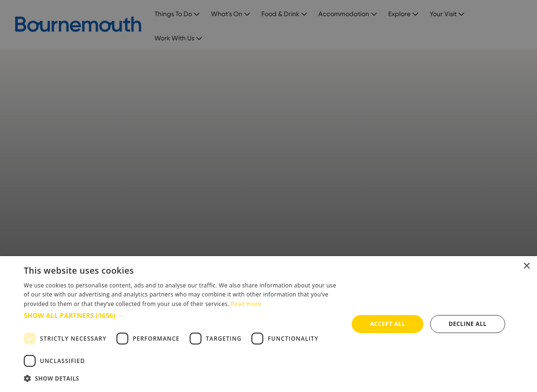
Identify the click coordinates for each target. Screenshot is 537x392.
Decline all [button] (468, 324)
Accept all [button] (388, 324)
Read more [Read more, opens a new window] (246, 304)
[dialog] (268, 324)
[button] (181, 315)
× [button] (526, 266)
